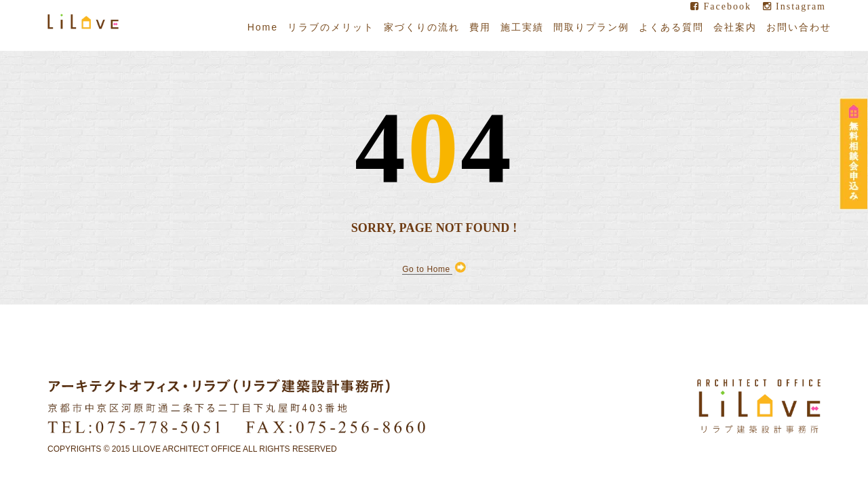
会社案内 (735, 27)
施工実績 (522, 27)
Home (263, 27)
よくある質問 (671, 27)
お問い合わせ (799, 27)
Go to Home (434, 269)
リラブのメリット (331, 27)
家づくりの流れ (422, 27)
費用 (480, 27)
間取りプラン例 (591, 27)
